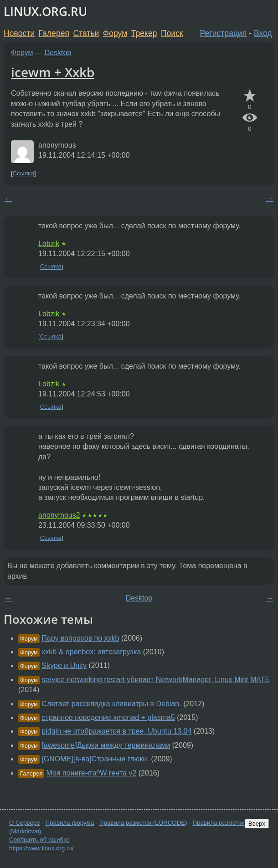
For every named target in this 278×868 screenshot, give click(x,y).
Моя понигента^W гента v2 (92, 773)
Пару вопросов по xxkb (80, 638)
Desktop (58, 53)
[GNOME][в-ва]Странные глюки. (95, 759)
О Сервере (25, 823)
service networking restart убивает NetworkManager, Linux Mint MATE (156, 680)
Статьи (86, 33)
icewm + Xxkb (53, 72)
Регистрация (224, 33)
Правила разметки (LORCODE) (143, 823)
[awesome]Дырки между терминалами (106, 745)
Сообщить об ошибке (39, 840)
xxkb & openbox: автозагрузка (91, 652)
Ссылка (23, 173)
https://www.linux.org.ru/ (41, 848)
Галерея (54, 33)
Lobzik (49, 244)
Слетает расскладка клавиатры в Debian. (111, 704)
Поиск (172, 33)
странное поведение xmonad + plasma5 (108, 717)
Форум (115, 33)
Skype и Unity (64, 665)
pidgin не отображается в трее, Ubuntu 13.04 (116, 731)
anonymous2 (59, 515)
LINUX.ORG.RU (45, 12)
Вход (263, 33)
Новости (19, 33)
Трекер (144, 33)
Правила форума (70, 823)
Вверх (257, 824)
